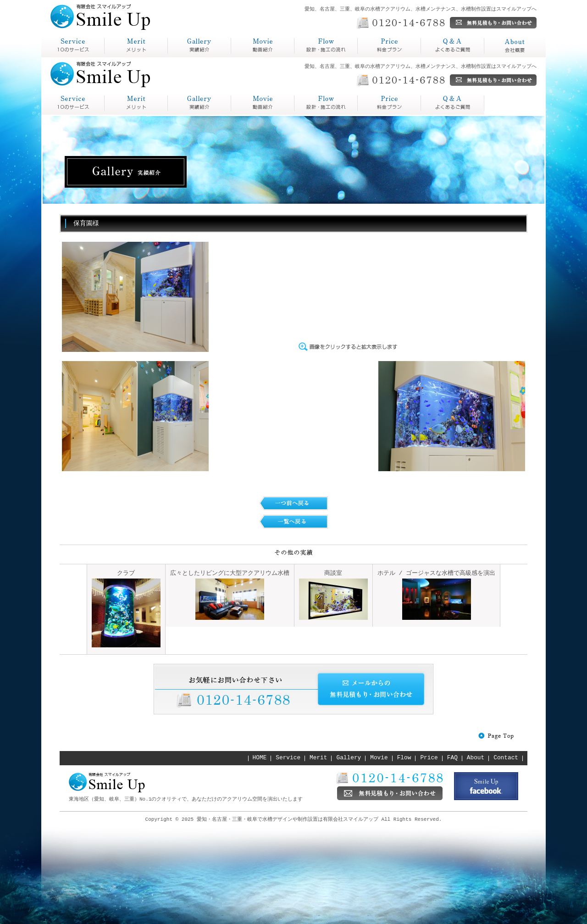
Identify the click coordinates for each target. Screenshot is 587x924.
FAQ (452, 758)
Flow (404, 758)
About (476, 758)
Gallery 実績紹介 (199, 103)
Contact (506, 758)
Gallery (349, 758)
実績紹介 (183, 57)
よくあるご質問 (447, 57)
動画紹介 (246, 57)
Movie (379, 758)
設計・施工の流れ (324, 57)
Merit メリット (136, 103)
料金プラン (376, 57)
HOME (260, 758)
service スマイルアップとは (73, 103)
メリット (119, 57)
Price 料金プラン (326, 103)
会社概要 (499, 57)
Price (429, 758)
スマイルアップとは (71, 57)
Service (288, 758)
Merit (318, 758)
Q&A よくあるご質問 (389, 103)
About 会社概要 (453, 103)
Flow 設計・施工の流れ (263, 103)
